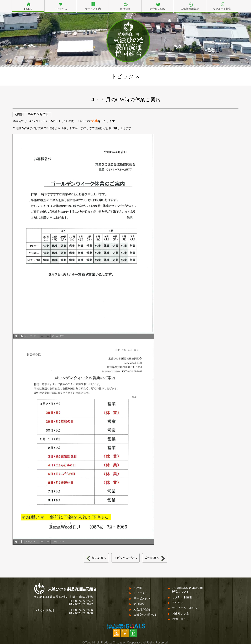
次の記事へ (152, 558)
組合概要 (125, 9)
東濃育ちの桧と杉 (145, 615)
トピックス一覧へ (125, 558)
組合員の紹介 (158, 9)
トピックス (60, 9)
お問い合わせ (181, 619)
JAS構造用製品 (190, 9)
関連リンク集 (181, 614)
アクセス (178, 603)
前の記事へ (99, 558)
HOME (28, 9)
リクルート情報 (222, 9)
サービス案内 (93, 9)
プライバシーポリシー (186, 608)
